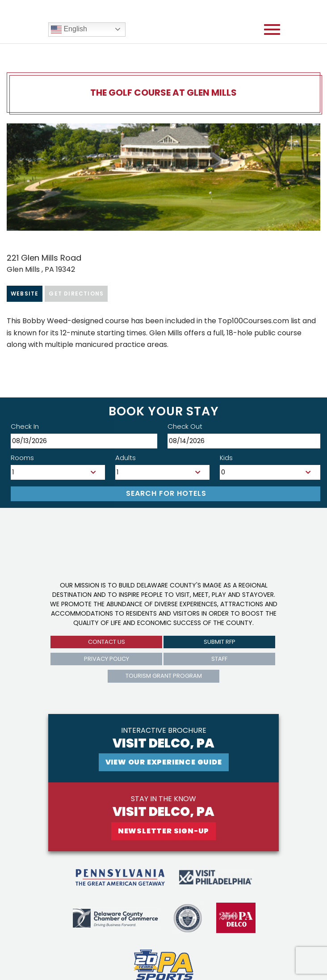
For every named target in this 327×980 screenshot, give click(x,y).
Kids (226, 458)
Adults (126, 458)
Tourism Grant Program (164, 676)
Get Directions (76, 294)
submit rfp (220, 642)
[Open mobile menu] (272, 30)
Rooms (22, 458)
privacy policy (107, 659)
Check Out (185, 426)
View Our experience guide (164, 762)
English (69, 30)
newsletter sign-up (163, 831)
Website (25, 294)
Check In (25, 426)
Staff (219, 659)
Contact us (107, 642)
